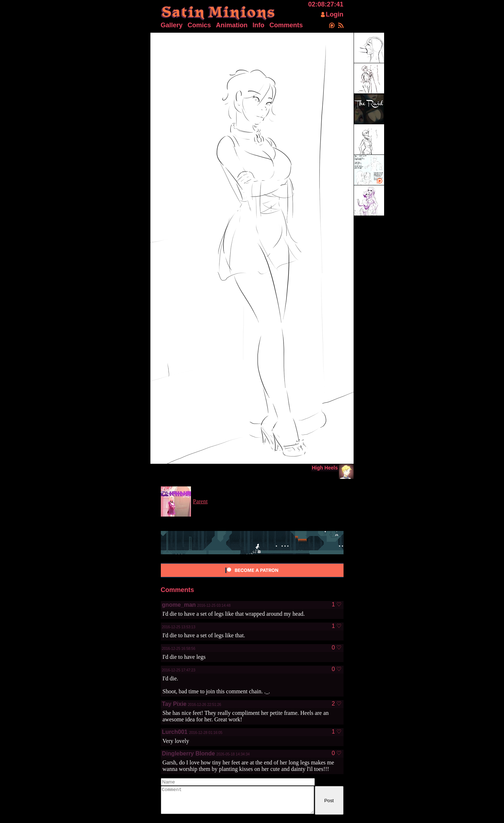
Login (335, 14)
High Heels (325, 468)
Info (259, 25)
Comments (286, 25)
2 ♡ (337, 704)
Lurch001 (176, 732)
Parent (200, 501)
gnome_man (179, 605)
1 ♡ (337, 605)
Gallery (172, 25)
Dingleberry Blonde (188, 753)
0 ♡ (337, 648)
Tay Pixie (174, 704)
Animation (232, 25)
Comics (199, 25)
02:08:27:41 (326, 4)
